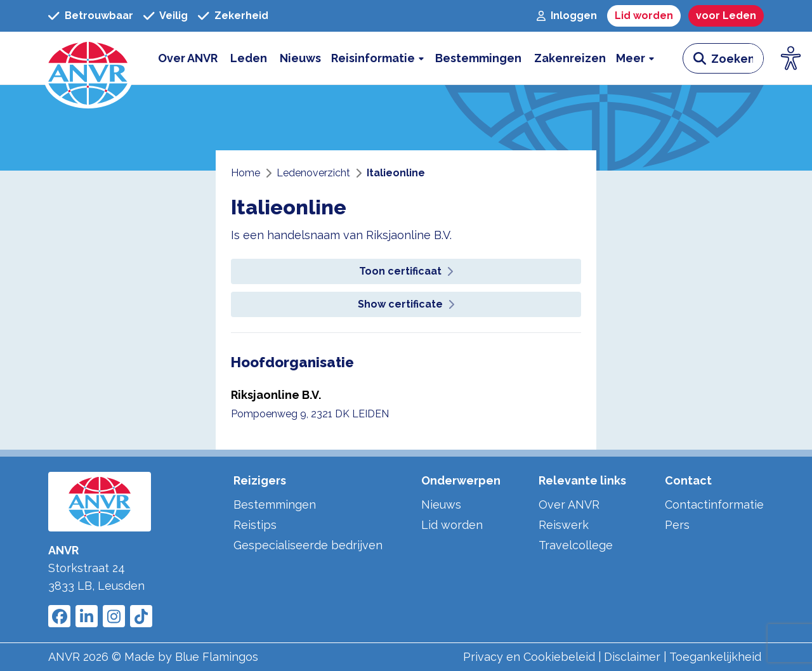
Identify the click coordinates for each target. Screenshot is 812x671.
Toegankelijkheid (715, 657)
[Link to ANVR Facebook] (59, 616)
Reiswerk (564, 525)
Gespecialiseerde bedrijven (308, 545)
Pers (677, 525)
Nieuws (441, 505)
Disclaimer (632, 657)
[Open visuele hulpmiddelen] (791, 58)
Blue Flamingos (217, 657)
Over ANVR (569, 505)
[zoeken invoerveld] (737, 58)
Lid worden (452, 525)
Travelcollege (576, 545)
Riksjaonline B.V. (276, 395)
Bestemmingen (275, 505)
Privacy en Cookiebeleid (529, 657)
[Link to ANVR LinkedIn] (87, 616)
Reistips (255, 525)
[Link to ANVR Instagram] (114, 616)
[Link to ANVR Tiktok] (141, 616)
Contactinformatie (714, 505)
